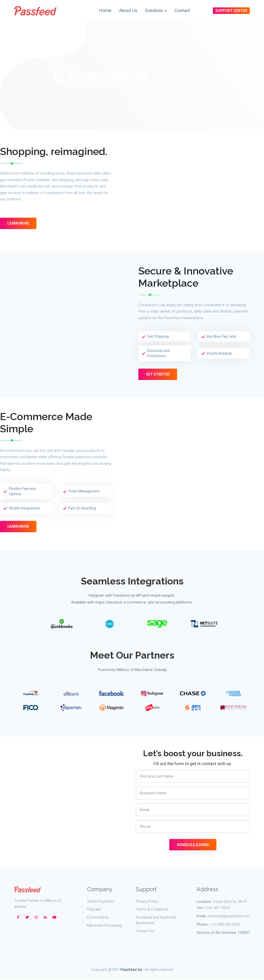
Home (105, 11)
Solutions (156, 11)
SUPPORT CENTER (231, 11)
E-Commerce (98, 918)
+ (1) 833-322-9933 (225, 925)
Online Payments (101, 902)
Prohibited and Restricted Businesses (156, 921)
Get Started (158, 375)
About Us (128, 11)
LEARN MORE (19, 225)
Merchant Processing (105, 926)
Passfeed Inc (132, 970)
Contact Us (145, 932)
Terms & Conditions (152, 910)
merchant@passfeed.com (228, 917)
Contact (182, 11)
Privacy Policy (147, 902)
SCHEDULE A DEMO (193, 846)
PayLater (94, 910)
